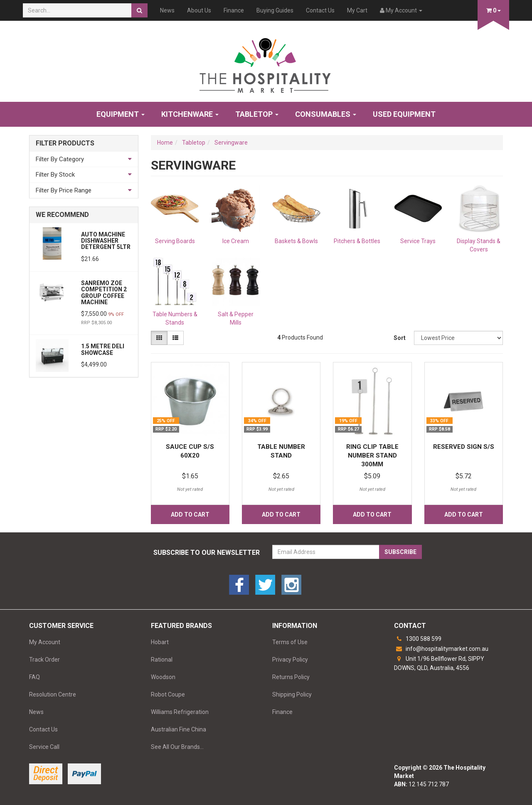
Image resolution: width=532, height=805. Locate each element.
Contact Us (320, 10)
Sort (400, 338)
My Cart (357, 10)
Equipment (121, 114)
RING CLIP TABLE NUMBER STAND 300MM (372, 455)
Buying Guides (275, 10)
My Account (45, 642)
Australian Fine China (179, 729)
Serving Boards (175, 241)
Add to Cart (190, 515)
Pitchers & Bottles (357, 241)
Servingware (231, 143)
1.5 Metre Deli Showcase (103, 349)
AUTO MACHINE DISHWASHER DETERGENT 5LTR (106, 241)
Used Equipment (404, 114)
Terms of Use (290, 642)
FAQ (34, 677)
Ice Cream (236, 241)
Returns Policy (291, 677)
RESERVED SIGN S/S (464, 447)
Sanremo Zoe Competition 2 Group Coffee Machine (104, 293)
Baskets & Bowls (296, 241)
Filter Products (65, 143)
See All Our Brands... (177, 747)
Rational (162, 660)
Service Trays (418, 241)
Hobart (160, 642)
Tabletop (257, 114)
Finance (234, 10)
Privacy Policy (290, 660)
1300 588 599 (418, 639)
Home (165, 143)
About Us (199, 10)
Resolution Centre (53, 694)
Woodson (163, 677)
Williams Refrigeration (180, 712)
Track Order (44, 660)
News (167, 10)
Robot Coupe (168, 694)
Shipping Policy (292, 694)
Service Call (44, 747)
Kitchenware (190, 114)
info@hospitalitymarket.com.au (441, 649)
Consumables (326, 114)
